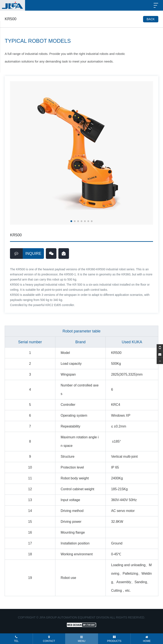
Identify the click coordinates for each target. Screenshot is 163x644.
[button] (71, 221)
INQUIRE (26, 254)
